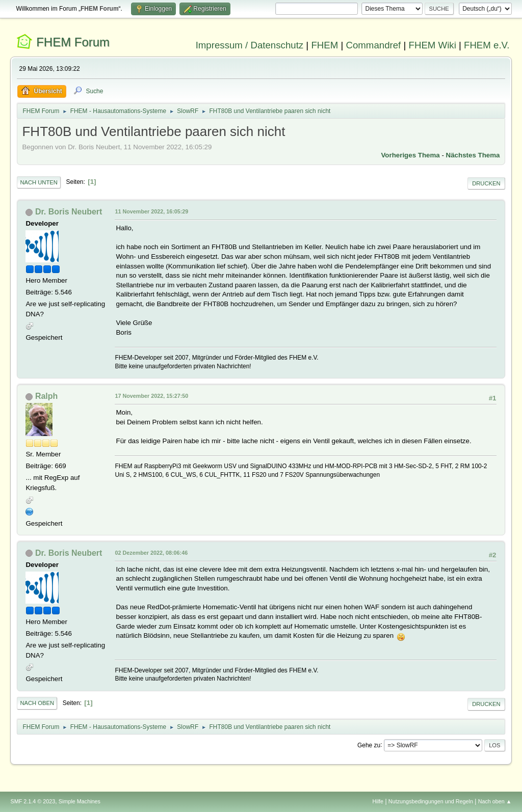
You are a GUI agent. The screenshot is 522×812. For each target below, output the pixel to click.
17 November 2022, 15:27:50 (151, 396)
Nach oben (37, 703)
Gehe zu (369, 745)
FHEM (324, 45)
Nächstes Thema (473, 155)
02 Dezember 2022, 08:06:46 (151, 553)
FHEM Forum (73, 42)
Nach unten (38, 182)
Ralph (46, 396)
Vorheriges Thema (410, 155)
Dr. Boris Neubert (69, 212)
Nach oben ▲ (495, 801)
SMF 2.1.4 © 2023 (33, 801)
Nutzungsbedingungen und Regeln (431, 801)
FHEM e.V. (487, 45)
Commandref (373, 45)
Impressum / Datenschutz (250, 45)
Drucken (486, 183)
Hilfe (378, 801)
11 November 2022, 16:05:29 (151, 211)
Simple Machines (80, 801)
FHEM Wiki (433, 45)
